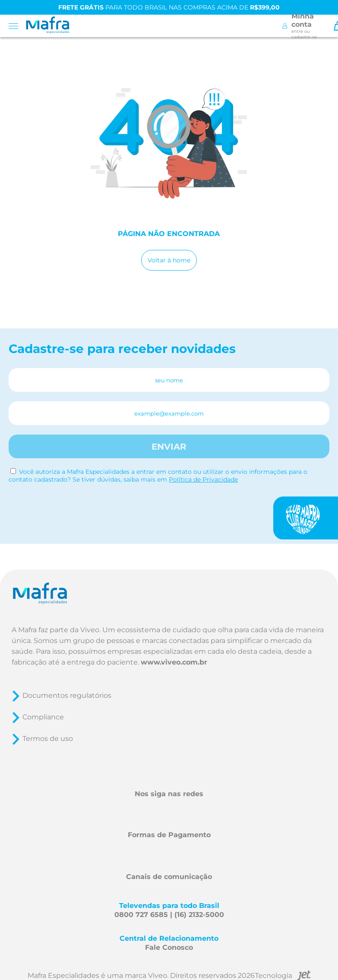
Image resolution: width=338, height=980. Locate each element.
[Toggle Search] (325, 26)
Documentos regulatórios (67, 695)
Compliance (43, 717)
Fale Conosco (169, 947)
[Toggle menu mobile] (16, 26)
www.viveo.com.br (174, 662)
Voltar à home (169, 260)
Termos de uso (48, 739)
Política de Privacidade (203, 479)
